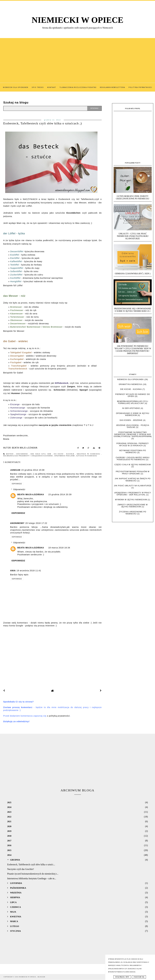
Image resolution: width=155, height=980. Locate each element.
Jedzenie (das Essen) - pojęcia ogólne (133, 426)
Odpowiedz (17, 484)
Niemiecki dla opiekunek (130, 379)
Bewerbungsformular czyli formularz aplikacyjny (133, 402)
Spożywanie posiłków (65, 456)
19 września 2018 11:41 (29, 571)
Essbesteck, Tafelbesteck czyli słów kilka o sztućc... (31, 864)
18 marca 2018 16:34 (59, 548)
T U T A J (89, 425)
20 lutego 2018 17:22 (36, 523)
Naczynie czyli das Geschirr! (21, 869)
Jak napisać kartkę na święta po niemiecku (133, 480)
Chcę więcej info (122, 977)
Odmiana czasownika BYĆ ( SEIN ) (133, 274)
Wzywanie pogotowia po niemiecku (133, 452)
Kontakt (52, 87)
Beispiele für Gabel (13, 373)
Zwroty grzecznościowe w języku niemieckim (133, 506)
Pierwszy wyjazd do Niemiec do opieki (133, 395)
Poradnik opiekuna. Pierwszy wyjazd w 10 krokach (133, 444)
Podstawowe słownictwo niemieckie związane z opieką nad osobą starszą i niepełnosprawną (133, 434)
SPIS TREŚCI (38, 87)
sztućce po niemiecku (87, 456)
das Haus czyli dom (41, 454)
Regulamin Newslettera (113, 87)
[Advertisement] (77, 58)
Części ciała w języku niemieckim (133, 465)
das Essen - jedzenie (131, 420)
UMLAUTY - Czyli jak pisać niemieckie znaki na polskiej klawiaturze (133, 236)
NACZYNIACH (30, 199)
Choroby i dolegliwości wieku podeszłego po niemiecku (133, 459)
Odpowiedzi (19, 489)
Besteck (10, 454)
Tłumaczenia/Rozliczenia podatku (78, 87)
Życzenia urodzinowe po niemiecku (133, 513)
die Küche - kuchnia (65, 454)
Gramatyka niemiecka (130, 384)
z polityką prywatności (58, 716)
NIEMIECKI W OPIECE (78, 20)
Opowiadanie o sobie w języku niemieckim (133, 414)
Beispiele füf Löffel (13, 285)
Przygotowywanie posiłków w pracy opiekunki (133, 473)
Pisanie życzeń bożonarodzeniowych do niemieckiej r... (33, 874)
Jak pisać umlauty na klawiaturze (133, 486)
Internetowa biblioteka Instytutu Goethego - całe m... (32, 878)
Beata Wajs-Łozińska (31, 494)
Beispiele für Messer (14, 331)
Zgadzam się (139, 977)
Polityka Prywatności (140, 87)
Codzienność (23, 454)
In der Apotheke (131, 408)
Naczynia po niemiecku (89, 454)
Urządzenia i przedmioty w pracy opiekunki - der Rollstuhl (133, 494)
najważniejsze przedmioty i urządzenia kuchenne (28, 456)
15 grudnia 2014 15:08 (33, 470)
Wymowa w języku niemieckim (131, 500)
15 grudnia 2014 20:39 (60, 494)
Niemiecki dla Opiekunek (16, 87)
